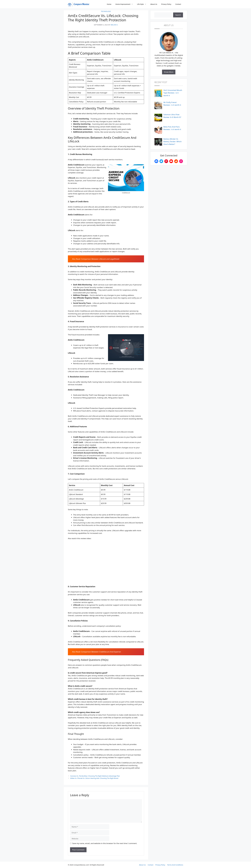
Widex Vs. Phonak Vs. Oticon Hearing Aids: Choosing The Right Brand (94, 778)
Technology (106, 11)
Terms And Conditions (175, 865)
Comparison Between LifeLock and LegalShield (100, 259)
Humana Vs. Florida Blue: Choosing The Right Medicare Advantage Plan (95, 776)
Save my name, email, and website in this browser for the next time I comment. (105, 843)
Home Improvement (125, 4)
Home (109, 4)
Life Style (143, 4)
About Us (154, 4)
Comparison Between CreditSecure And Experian (101, 652)
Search (178, 15)
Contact (178, 4)
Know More (169, 72)
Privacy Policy (166, 4)
